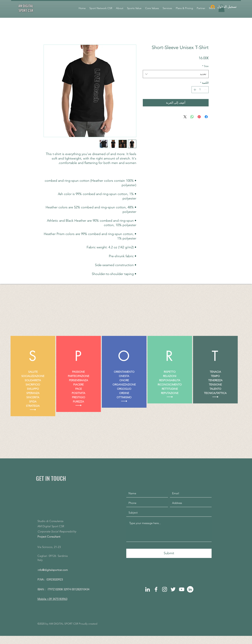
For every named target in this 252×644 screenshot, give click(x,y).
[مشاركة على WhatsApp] (192, 117)
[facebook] (156, 589)
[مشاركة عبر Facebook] (206, 117)
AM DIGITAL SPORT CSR (26, 8)
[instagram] (165, 589)
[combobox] (176, 74)
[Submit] (169, 553)
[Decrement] (206, 90)
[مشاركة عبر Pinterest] (199, 117)
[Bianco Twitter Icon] (173, 589)
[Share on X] (185, 117)
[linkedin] (148, 589)
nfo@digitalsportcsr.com (53, 570)
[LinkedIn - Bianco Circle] (190, 589)
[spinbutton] (200, 90)
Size (205, 66)
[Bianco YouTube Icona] (182, 589)
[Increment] (194, 90)
